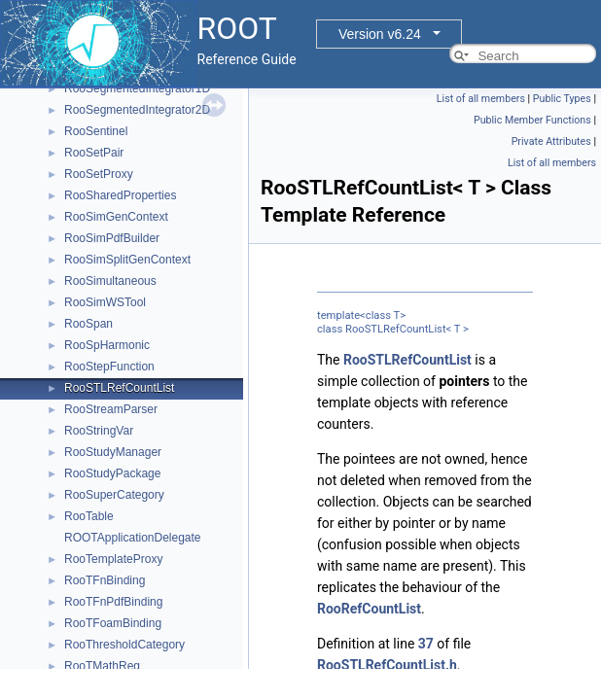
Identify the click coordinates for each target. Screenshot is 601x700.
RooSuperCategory (114, 495)
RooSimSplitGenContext (127, 260)
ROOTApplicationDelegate (133, 538)
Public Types (562, 99)
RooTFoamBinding (113, 623)
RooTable (89, 516)
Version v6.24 (380, 34)
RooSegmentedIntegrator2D (137, 110)
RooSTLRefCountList (119, 388)
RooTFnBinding (105, 580)
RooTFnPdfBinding (113, 602)
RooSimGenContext (116, 217)
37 (426, 644)
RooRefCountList (369, 609)
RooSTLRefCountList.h (387, 665)
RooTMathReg (102, 666)
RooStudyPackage (112, 473)
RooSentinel (96, 131)
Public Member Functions (532, 120)
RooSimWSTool (105, 302)
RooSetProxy (99, 174)
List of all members (481, 99)
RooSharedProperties (120, 195)
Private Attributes (551, 141)
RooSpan (88, 324)
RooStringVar (99, 431)
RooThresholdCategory (124, 645)
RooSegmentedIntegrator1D (137, 88)
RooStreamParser (111, 409)
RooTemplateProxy (113, 559)
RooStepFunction (109, 367)
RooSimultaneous (110, 281)
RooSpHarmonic (107, 345)
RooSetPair (94, 153)
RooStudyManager (113, 452)
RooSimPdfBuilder (112, 238)
